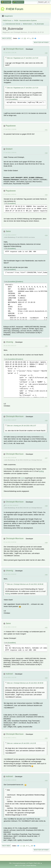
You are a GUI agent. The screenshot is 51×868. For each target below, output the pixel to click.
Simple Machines (31, 866)
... (31, 38)
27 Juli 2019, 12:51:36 (10, 53)
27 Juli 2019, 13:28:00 (10, 129)
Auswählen (13, 99)
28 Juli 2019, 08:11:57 (10, 346)
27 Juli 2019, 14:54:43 (10, 153)
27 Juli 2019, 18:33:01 (10, 194)
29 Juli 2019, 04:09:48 (10, 458)
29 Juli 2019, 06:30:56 (10, 542)
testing (41, 471)
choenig (9, 342)
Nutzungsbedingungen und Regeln (23, 863)
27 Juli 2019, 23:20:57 (10, 235)
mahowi (9, 674)
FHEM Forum (15, 9)
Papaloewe (11, 126)
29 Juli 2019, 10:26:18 (10, 627)
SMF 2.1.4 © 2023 (20, 866)
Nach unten (7, 38)
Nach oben (6, 846)
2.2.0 (22, 478)
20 (33, 38)
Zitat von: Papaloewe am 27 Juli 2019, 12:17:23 (22, 58)
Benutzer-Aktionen (41, 42)
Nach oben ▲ (38, 863)
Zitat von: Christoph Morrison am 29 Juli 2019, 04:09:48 (25, 584)
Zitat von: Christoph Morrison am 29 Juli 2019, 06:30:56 (25, 683)
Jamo (8, 231)
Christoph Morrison (15, 49)
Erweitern (20, 282)
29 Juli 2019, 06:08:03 (12, 505)
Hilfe (10, 863)
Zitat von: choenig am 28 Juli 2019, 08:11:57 (21, 426)
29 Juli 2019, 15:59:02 (10, 780)
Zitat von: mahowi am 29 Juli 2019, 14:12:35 (21, 743)
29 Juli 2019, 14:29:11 (10, 738)
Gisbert (9, 149)
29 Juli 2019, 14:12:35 (10, 677)
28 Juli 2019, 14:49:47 (10, 420)
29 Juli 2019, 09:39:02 (10, 574)
